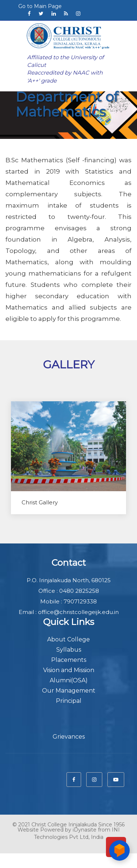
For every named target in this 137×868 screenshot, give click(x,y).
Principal (69, 701)
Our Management (69, 691)
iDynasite (85, 827)
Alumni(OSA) (69, 680)
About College (68, 639)
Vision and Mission (69, 670)
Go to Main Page (40, 6)
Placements (69, 660)
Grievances (69, 737)
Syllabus (69, 650)
